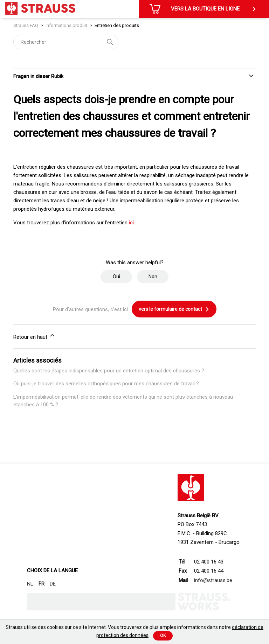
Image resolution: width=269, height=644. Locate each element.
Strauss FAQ (26, 25)
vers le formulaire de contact (174, 309)
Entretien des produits (117, 25)
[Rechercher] (66, 42)
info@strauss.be (213, 580)
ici (131, 223)
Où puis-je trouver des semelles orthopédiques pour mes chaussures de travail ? (106, 384)
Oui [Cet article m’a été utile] (116, 276)
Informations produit (66, 25)
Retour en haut (35, 336)
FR (42, 584)
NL (30, 584)
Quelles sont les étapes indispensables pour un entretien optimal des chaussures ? (109, 371)
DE (53, 584)
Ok (163, 636)
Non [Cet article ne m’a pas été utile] (153, 276)
